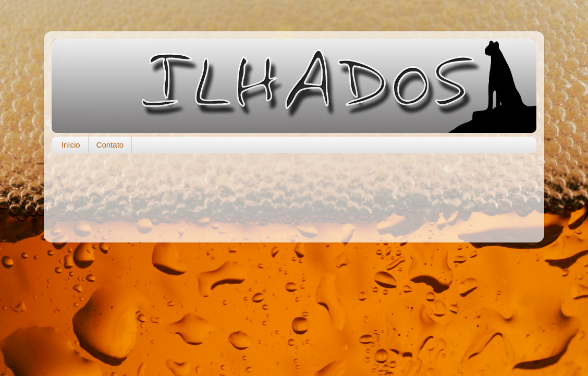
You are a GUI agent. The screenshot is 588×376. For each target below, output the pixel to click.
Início (71, 145)
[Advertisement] (294, 192)
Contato (110, 145)
